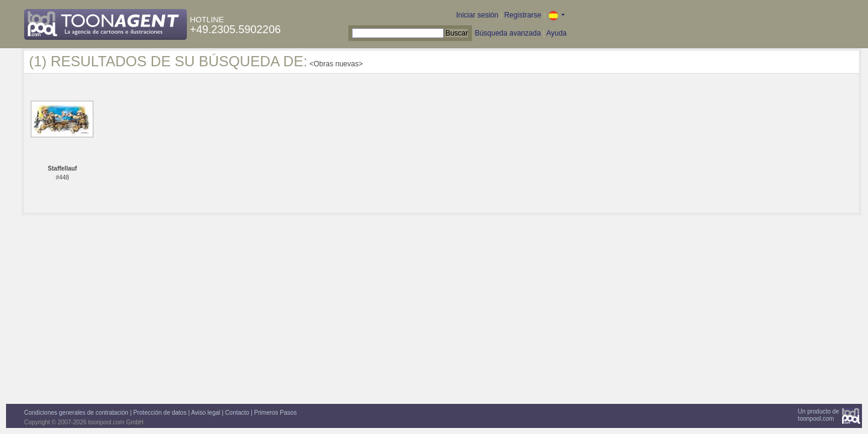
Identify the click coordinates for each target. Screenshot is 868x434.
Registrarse (522, 15)
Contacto (237, 413)
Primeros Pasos (276, 413)
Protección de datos (160, 413)
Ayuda (556, 33)
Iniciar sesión (477, 15)
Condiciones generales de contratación (76, 413)
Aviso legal (206, 413)
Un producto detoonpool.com (819, 415)
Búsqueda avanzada (508, 33)
